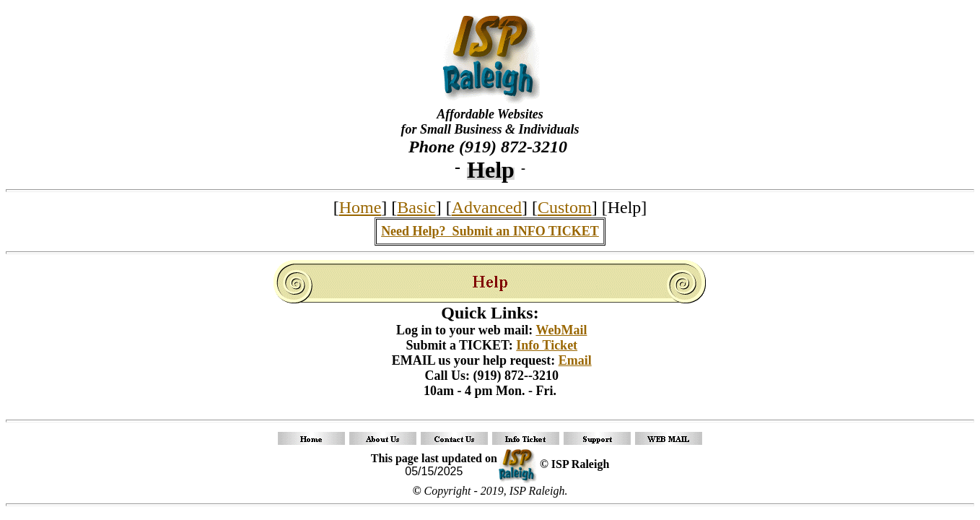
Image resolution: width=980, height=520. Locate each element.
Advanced (487, 207)
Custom (565, 207)
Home (360, 207)
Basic (416, 207)
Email (575, 360)
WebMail (561, 330)
